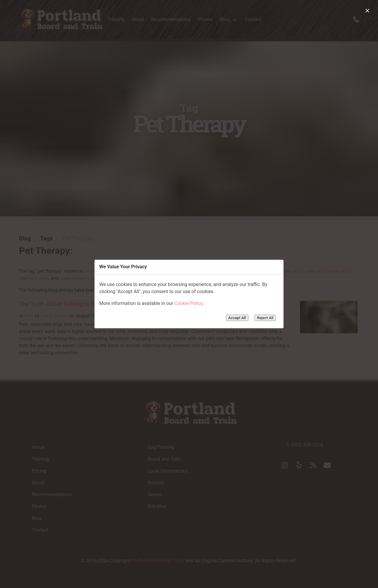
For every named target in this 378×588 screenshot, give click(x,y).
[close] (367, 11)
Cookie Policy (188, 303)
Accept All (237, 318)
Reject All (265, 318)
